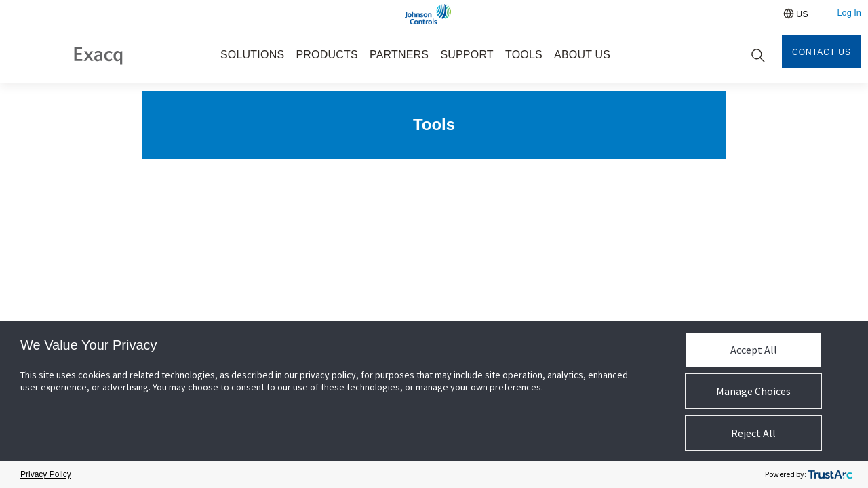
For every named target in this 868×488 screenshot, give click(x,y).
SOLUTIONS (252, 55)
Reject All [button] (753, 433)
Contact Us (822, 52)
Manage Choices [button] (753, 391)
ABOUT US (582, 55)
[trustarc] (830, 474)
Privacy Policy (46, 474)
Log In (849, 13)
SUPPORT (467, 55)
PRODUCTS (327, 55)
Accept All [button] (754, 350)
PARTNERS (399, 55)
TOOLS (524, 55)
